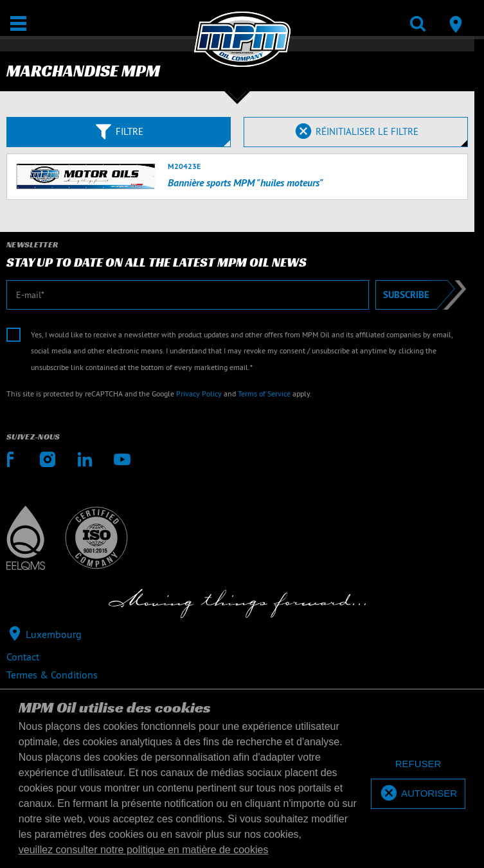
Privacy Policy (199, 394)
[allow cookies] (418, 794)
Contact (23, 657)
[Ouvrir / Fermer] (18, 23)
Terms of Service (264, 394)
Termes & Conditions (52, 675)
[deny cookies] (418, 764)
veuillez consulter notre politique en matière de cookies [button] (144, 850)
